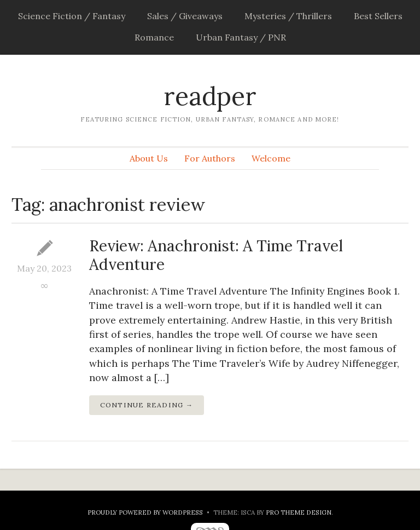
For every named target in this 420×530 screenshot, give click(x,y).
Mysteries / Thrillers (288, 16)
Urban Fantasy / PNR (241, 37)
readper (210, 96)
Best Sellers (378, 16)
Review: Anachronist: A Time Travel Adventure (216, 255)
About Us (149, 158)
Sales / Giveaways (185, 16)
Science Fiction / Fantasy (72, 16)
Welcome (271, 158)
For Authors (210, 158)
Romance (154, 37)
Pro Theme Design (299, 512)
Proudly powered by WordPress (145, 512)
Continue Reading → (147, 405)
